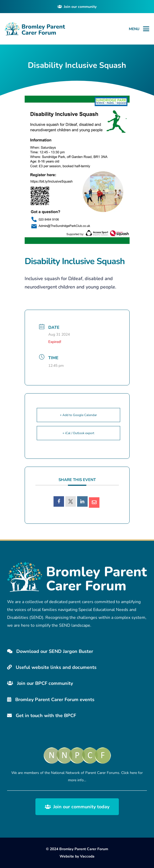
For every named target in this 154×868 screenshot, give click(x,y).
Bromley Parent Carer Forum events (51, 700)
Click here (129, 773)
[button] (146, 29)
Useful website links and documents (52, 667)
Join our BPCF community (40, 683)
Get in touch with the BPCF (42, 716)
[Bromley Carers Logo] (35, 29)
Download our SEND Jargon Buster (50, 651)
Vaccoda (87, 856)
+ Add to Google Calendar (78, 415)
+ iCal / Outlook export (78, 433)
